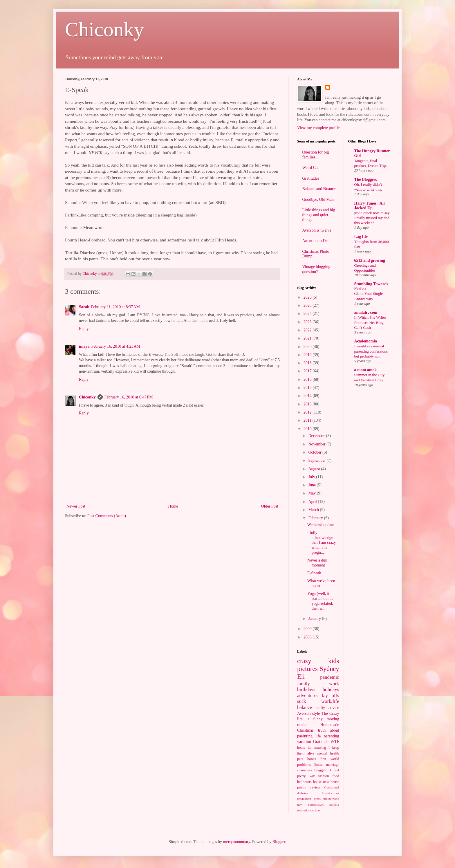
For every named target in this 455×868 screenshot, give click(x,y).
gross (317, 799)
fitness (318, 765)
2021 (308, 338)
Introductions (331, 793)
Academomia (366, 341)
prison (302, 787)
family (304, 684)
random (303, 725)
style (316, 713)
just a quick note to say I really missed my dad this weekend (372, 218)
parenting (332, 736)
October (315, 452)
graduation (304, 799)
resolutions (304, 810)
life (318, 736)
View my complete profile (318, 128)
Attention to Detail (318, 241)
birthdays (306, 689)
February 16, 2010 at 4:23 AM (116, 346)
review (315, 787)
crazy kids (318, 661)
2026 (308, 297)
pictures (307, 669)
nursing (334, 804)
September (317, 460)
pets (300, 759)
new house (331, 782)
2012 (308, 412)
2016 (308, 379)
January (315, 619)
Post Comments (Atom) (107, 516)
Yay (312, 776)
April (313, 502)
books (312, 759)
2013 (308, 404)
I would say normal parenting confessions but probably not (371, 351)
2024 (308, 314)
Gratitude (321, 742)
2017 (308, 371)
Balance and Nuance (319, 189)
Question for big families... (316, 155)
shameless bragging (312, 770)
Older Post (270, 506)
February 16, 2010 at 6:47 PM (129, 397)
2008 (308, 637)
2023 (308, 322)
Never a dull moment (317, 563)
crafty (321, 708)
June (312, 485)
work (334, 684)
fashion (324, 776)
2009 (308, 629)
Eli (301, 677)
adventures (308, 695)
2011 (308, 420)
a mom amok (366, 370)
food (336, 776)
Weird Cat (311, 168)
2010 (308, 429)
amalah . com (366, 312)
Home (173, 506)
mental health (328, 753)
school (316, 810)
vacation (304, 742)
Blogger (279, 842)
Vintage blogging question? (316, 269)
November (317, 444)
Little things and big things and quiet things (319, 215)
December (317, 436)
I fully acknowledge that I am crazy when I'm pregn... (322, 542)
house (317, 782)
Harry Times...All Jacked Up (370, 206)
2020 (308, 347)
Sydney (329, 669)
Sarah (84, 307)
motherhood (331, 799)
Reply (84, 329)
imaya (84, 346)
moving (333, 719)
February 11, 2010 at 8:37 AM (115, 307)
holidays (331, 689)
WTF (335, 742)
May (312, 493)
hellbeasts (304, 782)
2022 (308, 330)
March (314, 510)
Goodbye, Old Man (318, 200)
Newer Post (76, 506)
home (301, 748)
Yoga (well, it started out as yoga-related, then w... (320, 601)
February (316, 518)
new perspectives (310, 804)
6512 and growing (370, 260)
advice (334, 708)
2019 (308, 355)
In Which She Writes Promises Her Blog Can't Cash (370, 322)
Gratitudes (311, 178)
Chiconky (104, 29)
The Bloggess (366, 179)
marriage (333, 765)
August (315, 469)
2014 (308, 396)
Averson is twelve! (318, 230)
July (312, 477)
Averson (304, 713)
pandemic (329, 677)
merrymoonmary (237, 842)
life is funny (310, 719)
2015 (308, 388)
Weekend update (321, 525)
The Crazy (330, 713)
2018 (308, 363)
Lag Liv (361, 237)
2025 (308, 305)
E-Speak (314, 573)
